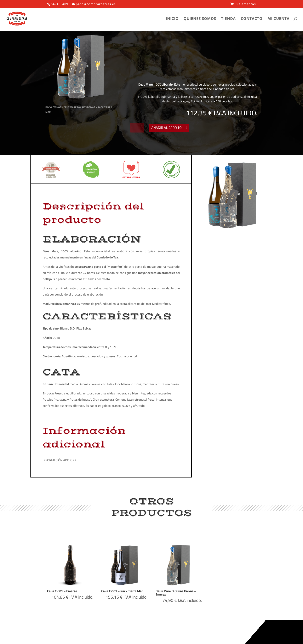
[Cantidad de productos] (137, 128)
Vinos (58, 107)
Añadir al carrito (166, 128)
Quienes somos (200, 19)
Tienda (228, 19)
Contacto (252, 19)
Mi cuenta (278, 19)
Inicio (172, 19)
